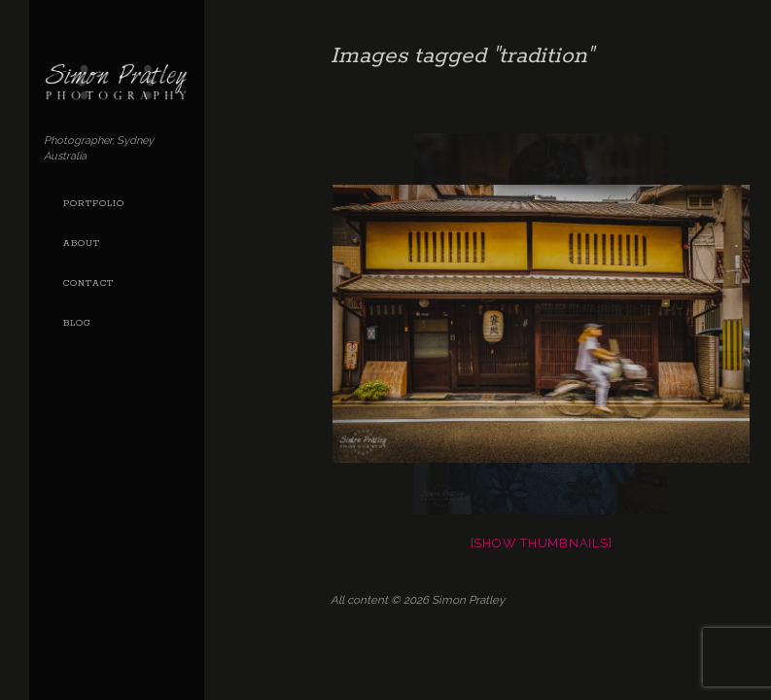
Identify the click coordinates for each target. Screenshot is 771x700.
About (82, 244)
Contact (88, 283)
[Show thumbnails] (542, 543)
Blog (77, 323)
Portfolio (94, 204)
